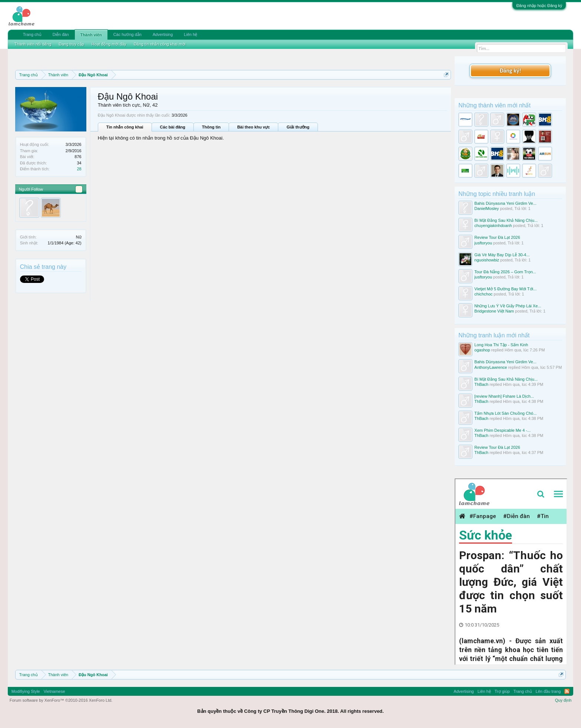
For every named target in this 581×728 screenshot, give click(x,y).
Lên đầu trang (548, 691)
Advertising (163, 34)
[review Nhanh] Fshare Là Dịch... (504, 396)
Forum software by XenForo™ (61, 700)
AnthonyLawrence (491, 367)
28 (79, 169)
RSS (567, 691)
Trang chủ (32, 34)
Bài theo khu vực (253, 127)
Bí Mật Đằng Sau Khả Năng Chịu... (506, 220)
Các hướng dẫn (127, 34)
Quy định (563, 700)
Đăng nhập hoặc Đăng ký (539, 6)
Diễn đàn (61, 34)
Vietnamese (54, 691)
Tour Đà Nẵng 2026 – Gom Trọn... (505, 272)
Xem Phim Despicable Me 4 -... (502, 430)
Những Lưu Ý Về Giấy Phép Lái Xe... (508, 306)
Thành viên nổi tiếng (33, 44)
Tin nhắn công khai (125, 127)
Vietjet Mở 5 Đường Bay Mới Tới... (505, 289)
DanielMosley (487, 208)
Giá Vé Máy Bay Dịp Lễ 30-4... (502, 255)
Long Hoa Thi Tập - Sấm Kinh (501, 345)
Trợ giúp (502, 691)
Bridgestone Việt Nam (494, 311)
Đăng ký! (510, 71)
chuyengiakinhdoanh (493, 226)
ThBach (481, 384)
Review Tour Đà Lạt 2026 (497, 237)
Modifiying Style (26, 691)
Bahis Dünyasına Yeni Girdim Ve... (505, 203)
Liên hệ (190, 34)
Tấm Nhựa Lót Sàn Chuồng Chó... (505, 413)
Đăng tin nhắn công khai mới (160, 44)
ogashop (482, 350)
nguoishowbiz (487, 260)
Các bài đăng (173, 127)
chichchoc (483, 294)
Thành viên (91, 35)
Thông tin (211, 127)
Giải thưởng (298, 127)
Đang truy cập (72, 44)
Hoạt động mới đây (109, 44)
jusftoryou (483, 243)
